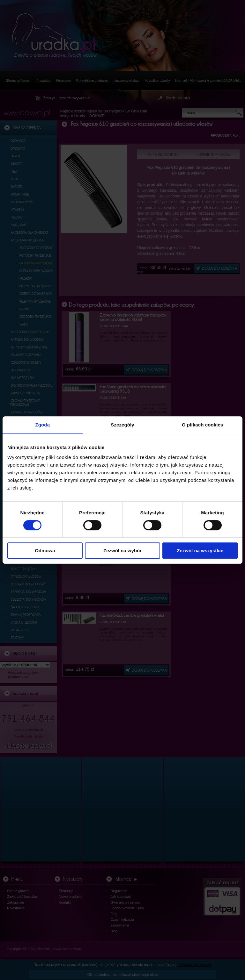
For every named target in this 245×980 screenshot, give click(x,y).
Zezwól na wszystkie (200, 551)
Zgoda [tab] (43, 425)
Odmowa (45, 551)
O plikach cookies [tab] (202, 425)
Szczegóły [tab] (122, 425)
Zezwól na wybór (122, 551)
